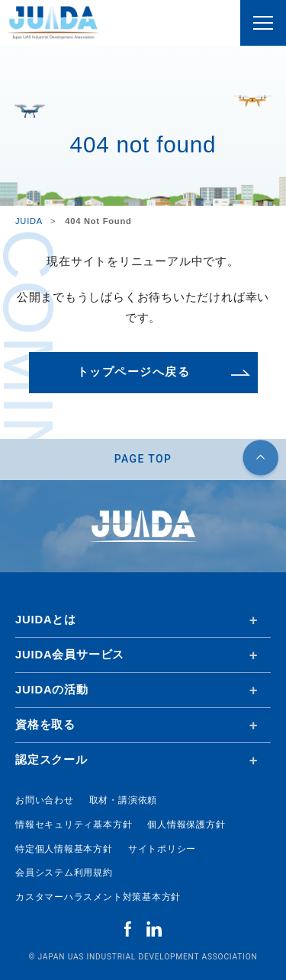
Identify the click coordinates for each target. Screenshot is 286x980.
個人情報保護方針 (186, 825)
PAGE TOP (143, 459)
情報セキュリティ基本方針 (74, 825)
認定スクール (51, 760)
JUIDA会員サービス (70, 655)
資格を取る (45, 725)
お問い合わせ (45, 800)
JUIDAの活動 (52, 690)
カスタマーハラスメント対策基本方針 (98, 897)
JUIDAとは (46, 620)
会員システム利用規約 (64, 873)
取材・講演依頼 (123, 800)
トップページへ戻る (133, 372)
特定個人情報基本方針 (64, 849)
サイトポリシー (162, 849)
